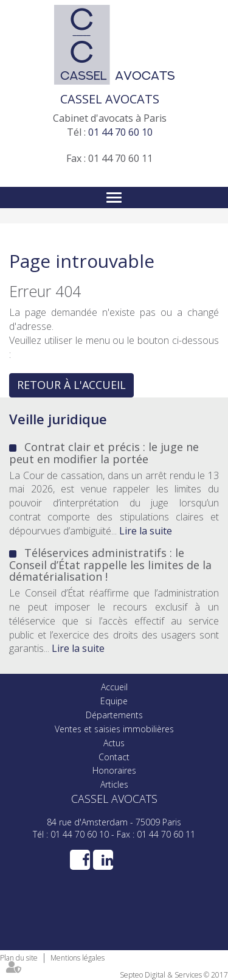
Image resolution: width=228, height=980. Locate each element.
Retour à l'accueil (71, 385)
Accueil (114, 687)
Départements (114, 715)
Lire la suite (146, 531)
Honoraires (114, 770)
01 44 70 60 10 (120, 132)
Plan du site (19, 958)
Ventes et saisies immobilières (114, 729)
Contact (114, 757)
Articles (114, 784)
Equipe (114, 701)
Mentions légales (78, 958)
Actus (114, 743)
